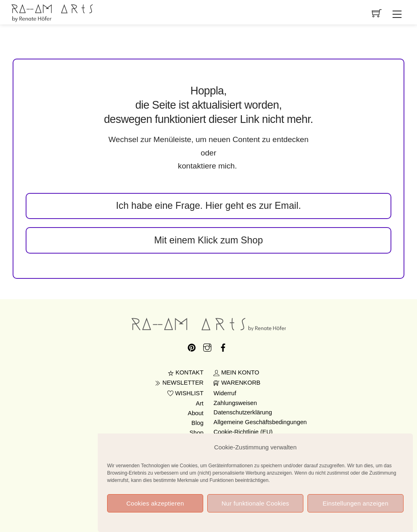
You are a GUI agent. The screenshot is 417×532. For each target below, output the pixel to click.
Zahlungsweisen (235, 403)
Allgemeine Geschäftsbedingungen (260, 422)
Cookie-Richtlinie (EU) (243, 432)
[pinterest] (192, 346)
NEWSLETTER (179, 383)
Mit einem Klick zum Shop (208, 240)
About (196, 413)
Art (200, 403)
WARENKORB (237, 383)
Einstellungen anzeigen (356, 510)
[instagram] (207, 346)
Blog (198, 423)
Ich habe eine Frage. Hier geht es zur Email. (208, 206)
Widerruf (225, 393)
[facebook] (223, 346)
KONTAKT (186, 372)
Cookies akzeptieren (155, 510)
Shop (196, 433)
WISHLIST (185, 393)
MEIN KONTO (236, 372)
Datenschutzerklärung (243, 412)
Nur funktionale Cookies (255, 510)
